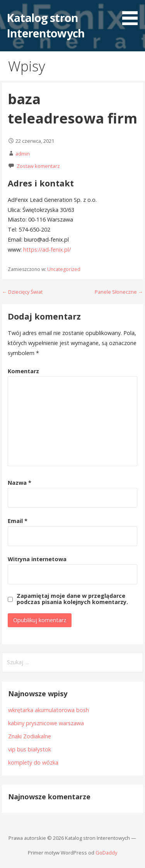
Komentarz (23, 371)
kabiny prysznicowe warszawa (46, 723)
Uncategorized (64, 269)
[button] (133, 14)
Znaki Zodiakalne (30, 736)
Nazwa (20, 483)
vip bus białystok (30, 749)
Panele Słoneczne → (119, 292)
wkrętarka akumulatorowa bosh (49, 710)
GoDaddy (106, 853)
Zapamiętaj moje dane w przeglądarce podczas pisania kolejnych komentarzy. (72, 599)
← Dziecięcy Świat (22, 292)
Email (18, 521)
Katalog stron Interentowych (46, 25)
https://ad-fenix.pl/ (47, 250)
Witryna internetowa (37, 559)
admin (23, 154)
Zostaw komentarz (38, 166)
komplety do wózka (33, 762)
